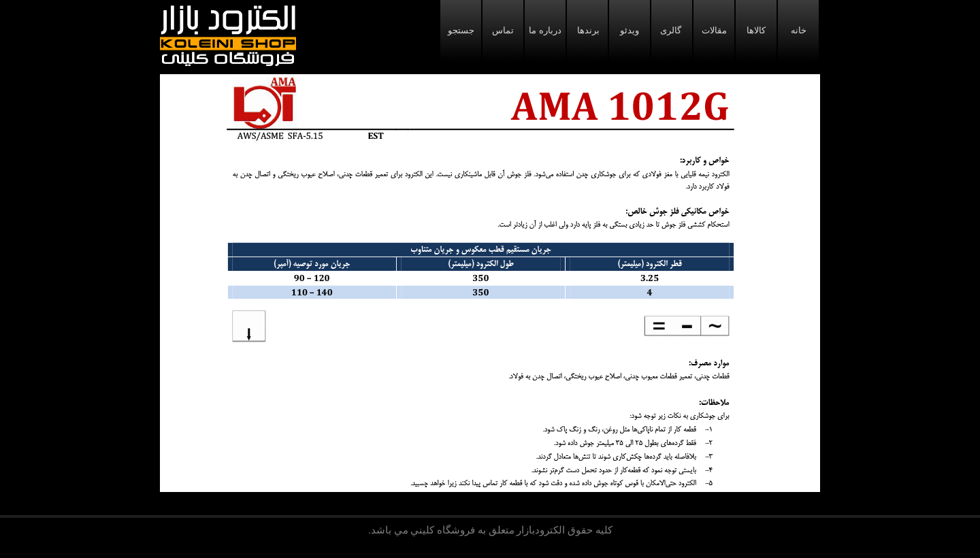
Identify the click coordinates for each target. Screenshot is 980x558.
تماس (503, 30)
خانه (799, 30)
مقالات (714, 30)
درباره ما (545, 30)
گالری (672, 30)
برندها (587, 30)
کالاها (756, 30)
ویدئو (630, 30)
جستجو (461, 30)
